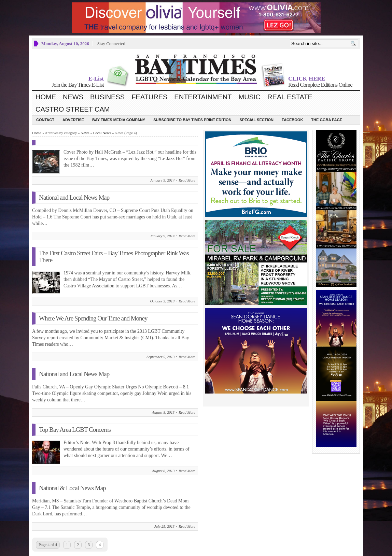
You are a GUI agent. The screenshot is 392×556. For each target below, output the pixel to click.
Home (46, 97)
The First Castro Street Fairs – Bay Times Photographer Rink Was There (114, 256)
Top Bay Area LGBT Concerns (75, 430)
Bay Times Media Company (119, 120)
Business (107, 97)
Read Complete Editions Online (320, 85)
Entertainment (203, 97)
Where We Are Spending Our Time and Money (93, 318)
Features (149, 97)
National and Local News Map (74, 197)
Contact (45, 120)
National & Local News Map (72, 488)
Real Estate (290, 97)
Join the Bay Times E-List (78, 85)
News (73, 97)
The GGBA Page (327, 120)
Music (250, 97)
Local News (102, 133)
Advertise (73, 120)
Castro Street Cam (73, 109)
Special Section (257, 120)
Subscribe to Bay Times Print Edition (192, 120)
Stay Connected (111, 44)
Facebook (292, 120)
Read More (187, 180)
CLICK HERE (307, 79)
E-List (96, 79)
